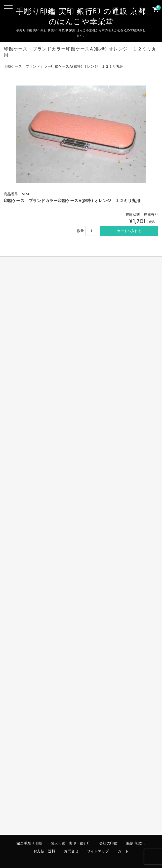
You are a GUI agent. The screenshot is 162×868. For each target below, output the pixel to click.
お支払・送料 (44, 851)
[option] (81, 134)
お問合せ (71, 851)
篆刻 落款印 (136, 844)
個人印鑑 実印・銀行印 (71, 844)
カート (123, 851)
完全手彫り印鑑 (29, 844)
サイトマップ (98, 851)
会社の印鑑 (109, 844)
